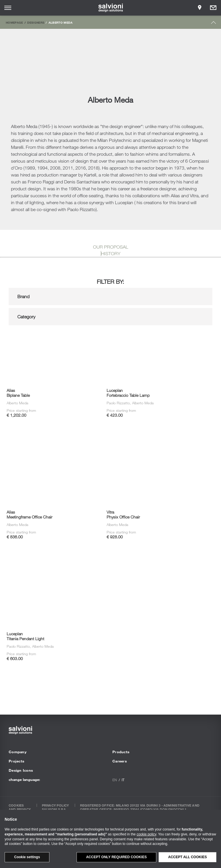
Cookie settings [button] (27, 857)
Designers (36, 22)
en (115, 780)
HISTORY (111, 253)
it (123, 780)
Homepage (14, 22)
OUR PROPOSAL (111, 247)
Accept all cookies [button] (187, 857)
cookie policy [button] (146, 834)
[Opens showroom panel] (200, 8)
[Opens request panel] (213, 8)
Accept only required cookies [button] (116, 857)
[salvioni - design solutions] (110, 8)
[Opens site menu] (8, 8)
